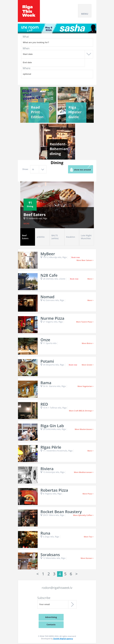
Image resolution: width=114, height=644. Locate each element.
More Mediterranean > (84, 472)
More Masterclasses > (84, 429)
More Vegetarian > (85, 386)
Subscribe (44, 598)
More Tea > (89, 537)
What (26, 37)
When (26, 48)
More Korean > (87, 558)
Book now (75, 257)
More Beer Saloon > (85, 260)
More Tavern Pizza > (85, 322)
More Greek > (88, 365)
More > (90, 279)
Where (27, 68)
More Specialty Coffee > (83, 515)
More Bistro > (88, 343)
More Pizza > (88, 494)
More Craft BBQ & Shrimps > (81, 411)
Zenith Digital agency (63, 639)
